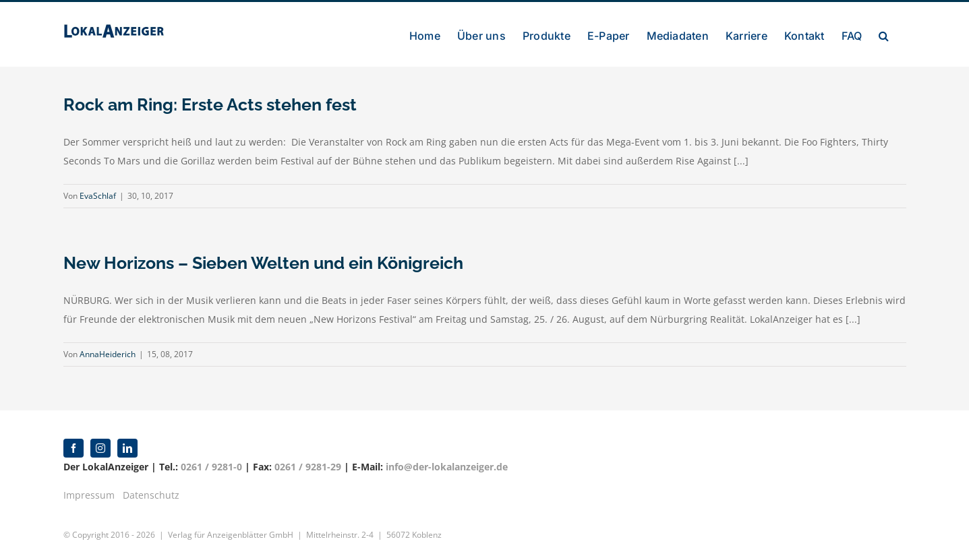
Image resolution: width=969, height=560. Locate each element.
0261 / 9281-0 (211, 467)
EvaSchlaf (98, 196)
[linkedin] (127, 448)
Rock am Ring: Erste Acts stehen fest (210, 104)
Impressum (89, 495)
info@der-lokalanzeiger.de (447, 467)
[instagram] (100, 448)
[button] (884, 34)
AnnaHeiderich (108, 354)
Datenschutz (151, 495)
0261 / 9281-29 (308, 467)
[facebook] (74, 448)
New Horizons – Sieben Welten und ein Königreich (263, 263)
